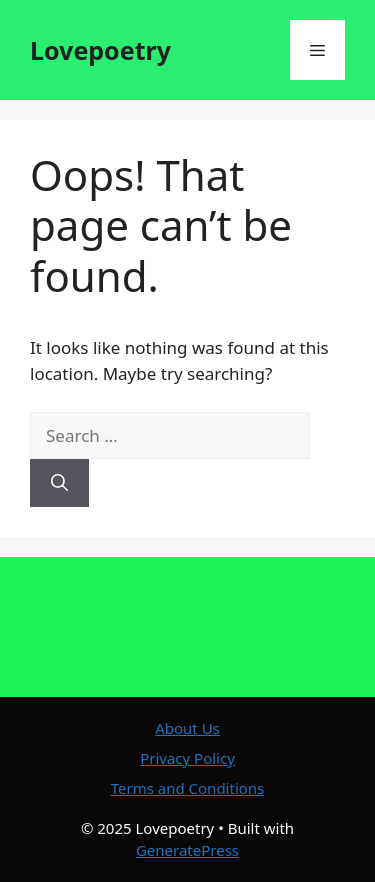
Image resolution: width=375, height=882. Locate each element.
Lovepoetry (100, 50)
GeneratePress (187, 850)
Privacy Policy (187, 758)
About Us (187, 728)
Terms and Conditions (188, 788)
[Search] (59, 483)
